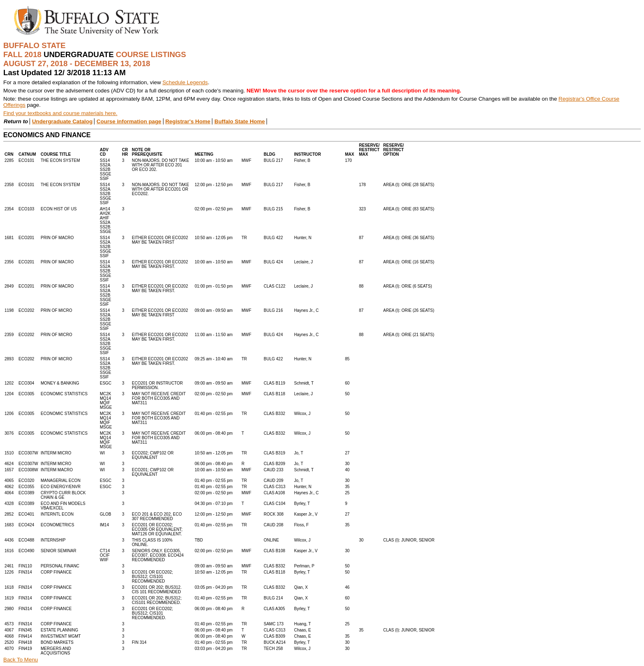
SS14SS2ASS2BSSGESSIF (106, 169)
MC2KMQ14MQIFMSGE (106, 401)
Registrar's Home (188, 121)
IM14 (104, 525)
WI (102, 453)
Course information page (129, 121)
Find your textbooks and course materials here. (60, 113)
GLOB (106, 514)
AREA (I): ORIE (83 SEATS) (409, 209)
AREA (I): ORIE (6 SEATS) (408, 286)
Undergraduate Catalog (62, 121)
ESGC (106, 383)
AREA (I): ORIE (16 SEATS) (409, 262)
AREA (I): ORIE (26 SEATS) (409, 310)
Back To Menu (21, 660)
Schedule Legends (185, 82)
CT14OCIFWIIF (105, 555)
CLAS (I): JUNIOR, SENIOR (409, 540)
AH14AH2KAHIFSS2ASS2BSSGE (106, 220)
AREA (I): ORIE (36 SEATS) (409, 238)
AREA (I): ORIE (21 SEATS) (409, 335)
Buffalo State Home (240, 121)
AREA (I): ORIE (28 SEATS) (409, 185)
